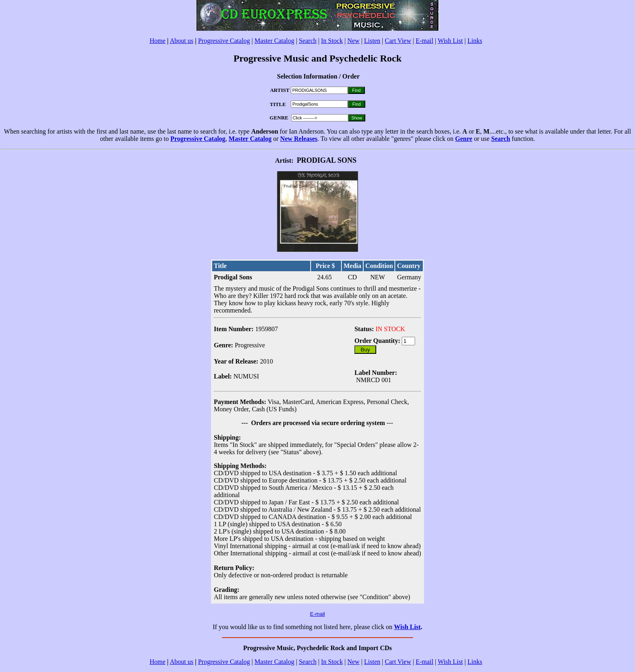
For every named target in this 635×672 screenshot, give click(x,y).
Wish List (450, 41)
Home (157, 41)
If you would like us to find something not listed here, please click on (303, 627)
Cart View (398, 41)
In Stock (332, 41)
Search (308, 41)
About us (181, 41)
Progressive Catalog (224, 41)
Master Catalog (275, 41)
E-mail (424, 41)
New (354, 41)
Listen (372, 41)
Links (475, 41)
